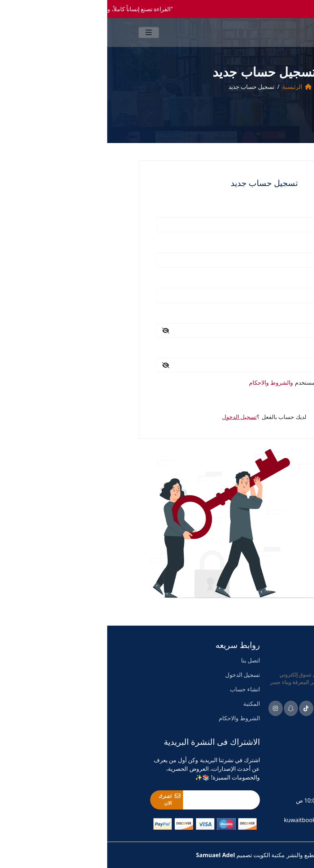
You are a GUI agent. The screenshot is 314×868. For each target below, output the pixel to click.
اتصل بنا (143, 660)
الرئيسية (185, 87)
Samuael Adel (108, 855)
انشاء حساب (138, 689)
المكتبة (144, 704)
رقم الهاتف (249, 278)
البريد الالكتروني (244, 242)
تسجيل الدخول (238, 400)
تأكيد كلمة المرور (242, 348)
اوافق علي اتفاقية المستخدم (198, 383)
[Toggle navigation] (42, 33)
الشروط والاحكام (132, 718)
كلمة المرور (248, 313)
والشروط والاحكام (164, 383)
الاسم (256, 207)
